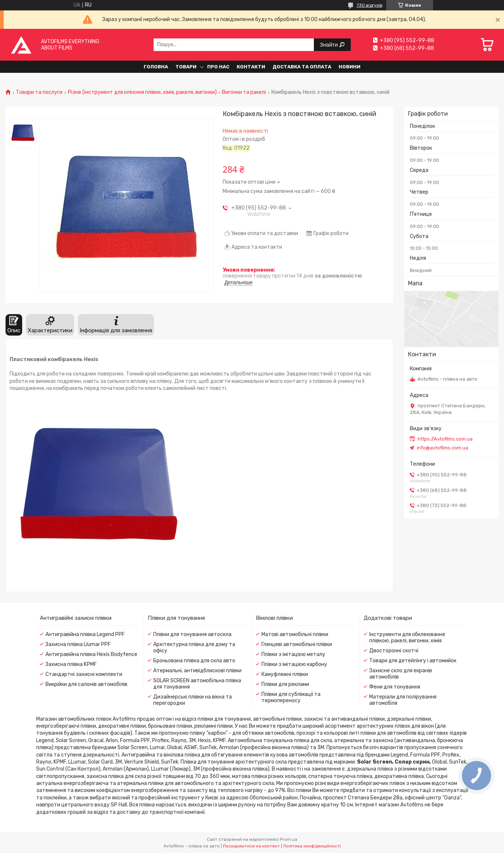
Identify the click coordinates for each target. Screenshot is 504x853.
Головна (156, 67)
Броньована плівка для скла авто (194, 661)
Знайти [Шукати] (330, 45)
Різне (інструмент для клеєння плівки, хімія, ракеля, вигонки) (142, 92)
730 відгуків (370, 5)
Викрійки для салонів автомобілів (86, 684)
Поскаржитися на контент (251, 846)
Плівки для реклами (285, 684)
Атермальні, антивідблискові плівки (197, 671)
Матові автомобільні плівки (295, 634)
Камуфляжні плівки (285, 674)
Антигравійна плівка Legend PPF (85, 634)
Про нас (218, 67)
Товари (186, 67)
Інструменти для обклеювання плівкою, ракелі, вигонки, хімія (407, 638)
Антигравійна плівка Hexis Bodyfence (91, 654)
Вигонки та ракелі (244, 92)
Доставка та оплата (302, 67)
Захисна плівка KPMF (71, 664)
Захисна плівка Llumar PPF (78, 644)
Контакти (251, 67)
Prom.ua (289, 839)
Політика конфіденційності (312, 846)
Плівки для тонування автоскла (192, 634)
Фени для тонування (395, 687)
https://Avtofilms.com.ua (445, 439)
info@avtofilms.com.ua (443, 448)
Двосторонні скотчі (394, 651)
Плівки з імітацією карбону (294, 664)
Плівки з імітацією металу (293, 654)
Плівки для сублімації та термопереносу (291, 697)
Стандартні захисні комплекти (84, 674)
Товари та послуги (39, 92)
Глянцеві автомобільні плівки (297, 644)
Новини (349, 67)
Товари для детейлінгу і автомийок (413, 661)
